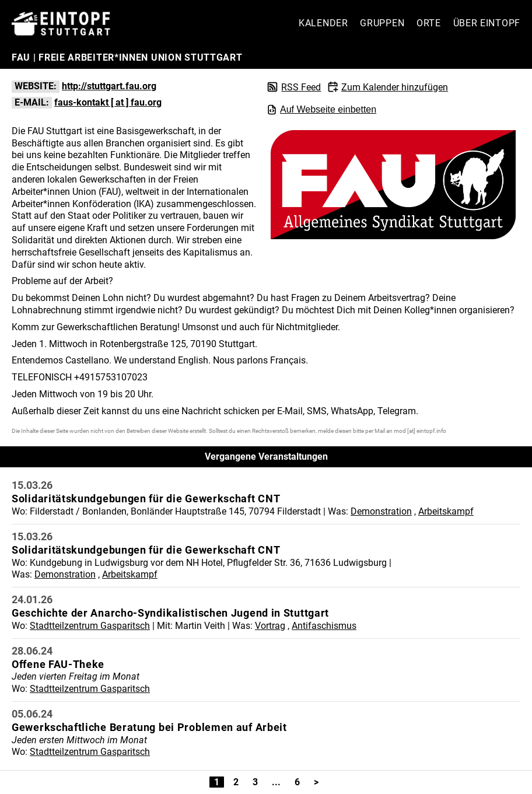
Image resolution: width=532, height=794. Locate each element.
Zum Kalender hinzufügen (395, 87)
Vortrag (270, 626)
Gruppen (382, 23)
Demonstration (381, 511)
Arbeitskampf (446, 511)
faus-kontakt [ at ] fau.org (108, 102)
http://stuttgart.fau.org (109, 86)
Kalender (323, 23)
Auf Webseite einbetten (321, 110)
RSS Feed (301, 87)
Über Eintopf (487, 23)
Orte (429, 23)
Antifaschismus (324, 626)
